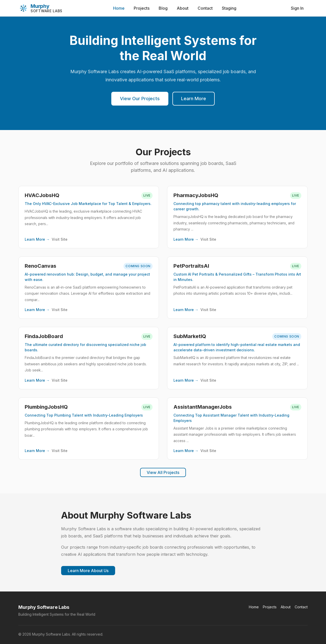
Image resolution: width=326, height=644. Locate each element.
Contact (205, 8)
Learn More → (37, 239)
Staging (229, 8)
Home (119, 8)
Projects (142, 8)
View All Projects (163, 472)
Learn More (194, 99)
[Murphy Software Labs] (40, 8)
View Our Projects (140, 99)
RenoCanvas (40, 266)
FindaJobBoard (44, 336)
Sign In (297, 8)
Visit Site (60, 239)
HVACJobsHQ (42, 195)
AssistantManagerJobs (203, 407)
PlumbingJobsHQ (46, 407)
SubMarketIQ (190, 336)
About (183, 8)
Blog (163, 8)
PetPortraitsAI (191, 266)
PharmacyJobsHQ (196, 195)
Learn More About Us (88, 571)
